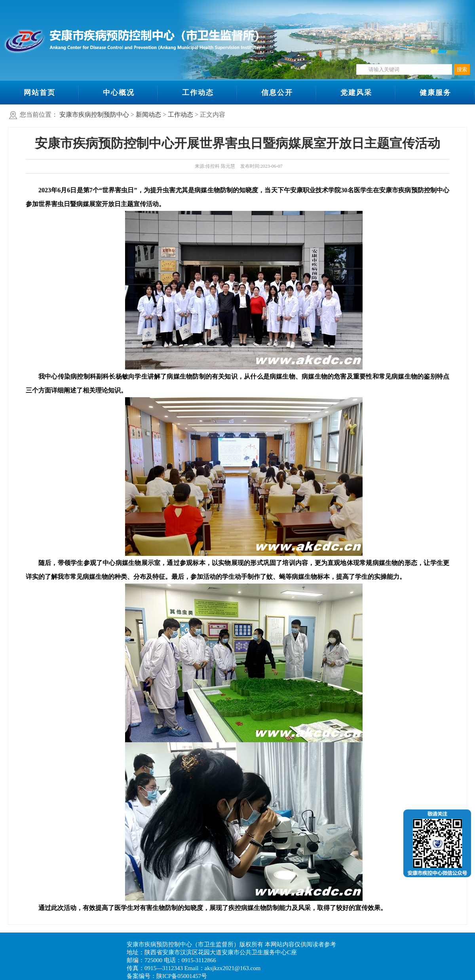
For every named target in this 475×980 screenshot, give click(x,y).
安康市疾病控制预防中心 (94, 115)
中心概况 (119, 93)
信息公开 (277, 93)
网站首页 (40, 93)
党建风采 (356, 93)
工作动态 (198, 93)
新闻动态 (148, 115)
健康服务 (435, 93)
